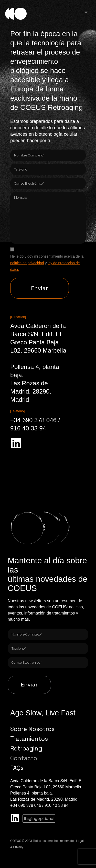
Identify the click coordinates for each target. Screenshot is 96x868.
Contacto (24, 758)
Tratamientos (29, 739)
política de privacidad (27, 263)
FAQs (17, 768)
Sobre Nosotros (32, 729)
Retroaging (26, 748)
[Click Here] (87, 12)
